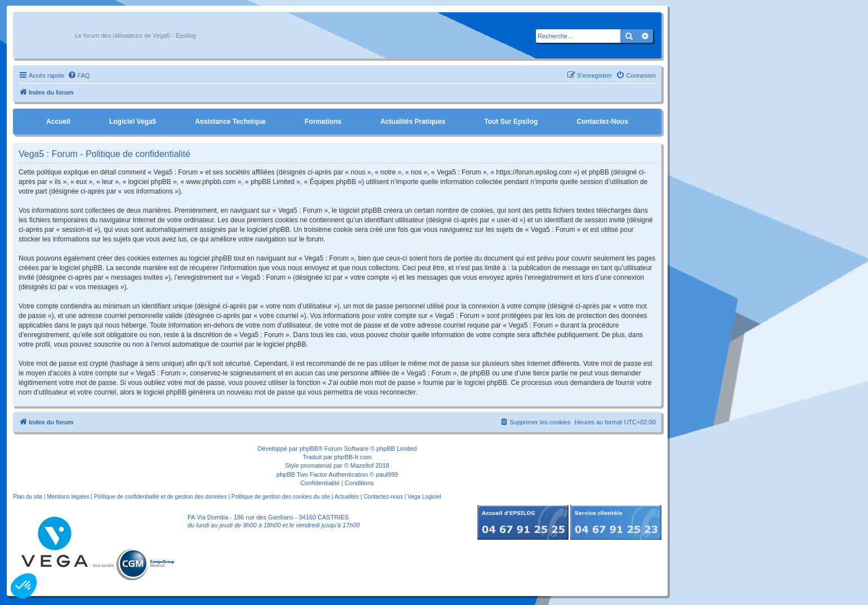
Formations (323, 122)
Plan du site (28, 497)
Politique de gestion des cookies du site (281, 497)
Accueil (58, 122)
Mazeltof (362, 465)
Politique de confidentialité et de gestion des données (160, 497)
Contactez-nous (602, 122)
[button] (24, 586)
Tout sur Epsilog (511, 122)
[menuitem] (79, 75)
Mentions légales (68, 497)
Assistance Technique (230, 122)
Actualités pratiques (413, 122)
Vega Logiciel (424, 497)
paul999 (387, 474)
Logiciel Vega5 (133, 122)
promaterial (316, 465)
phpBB (309, 449)
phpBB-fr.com (353, 457)
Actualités (346, 497)
